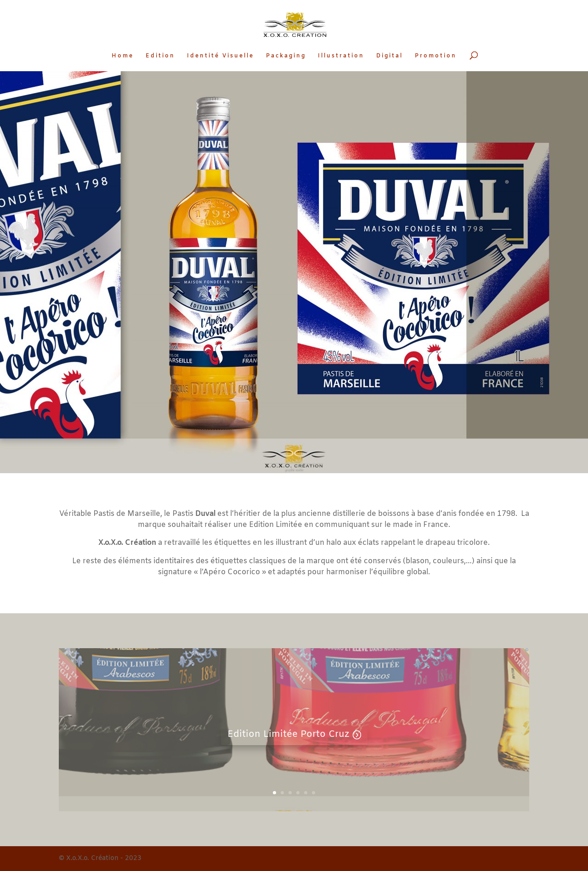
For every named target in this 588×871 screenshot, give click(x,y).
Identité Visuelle (220, 56)
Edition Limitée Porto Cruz (288, 734)
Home (123, 56)
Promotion (436, 56)
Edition (160, 56)
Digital (390, 56)
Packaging (286, 56)
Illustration (341, 56)
